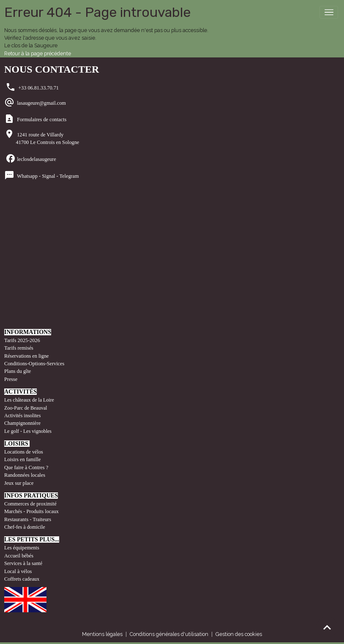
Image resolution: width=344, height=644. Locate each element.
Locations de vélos (24, 452)
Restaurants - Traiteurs (28, 519)
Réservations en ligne (27, 356)
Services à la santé (23, 563)
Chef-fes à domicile (25, 527)
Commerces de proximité (30, 504)
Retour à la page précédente (38, 53)
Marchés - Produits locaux (32, 511)
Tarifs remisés (19, 348)
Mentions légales (102, 634)
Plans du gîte (18, 371)
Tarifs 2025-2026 (22, 340)
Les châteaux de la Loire (29, 400)
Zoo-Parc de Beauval (26, 408)
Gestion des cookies (239, 634)
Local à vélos (18, 571)
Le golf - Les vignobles (28, 431)
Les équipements (22, 548)
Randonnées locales (25, 475)
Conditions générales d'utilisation (169, 634)
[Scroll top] (327, 627)
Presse (11, 379)
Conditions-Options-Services (34, 364)
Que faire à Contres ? (26, 467)
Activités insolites (22, 416)
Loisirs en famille (23, 459)
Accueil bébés (19, 556)
